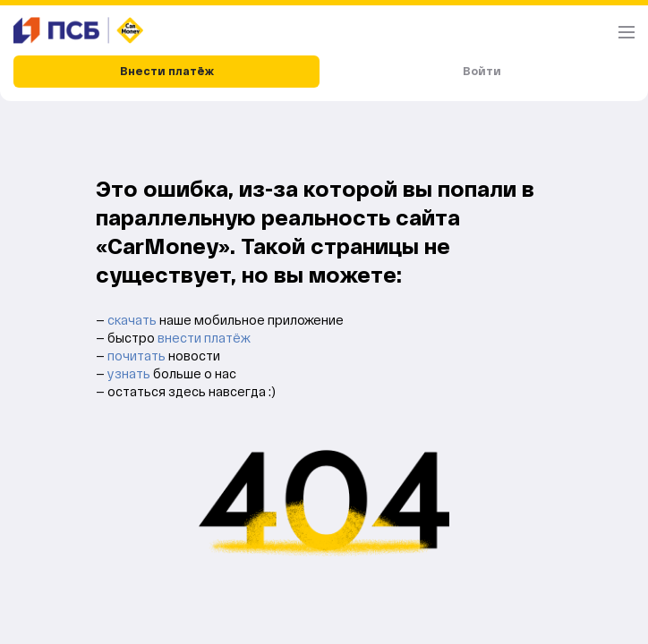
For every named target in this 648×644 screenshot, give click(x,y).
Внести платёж (167, 71)
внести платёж (204, 338)
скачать (133, 320)
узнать (130, 373)
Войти (482, 71)
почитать (138, 356)
